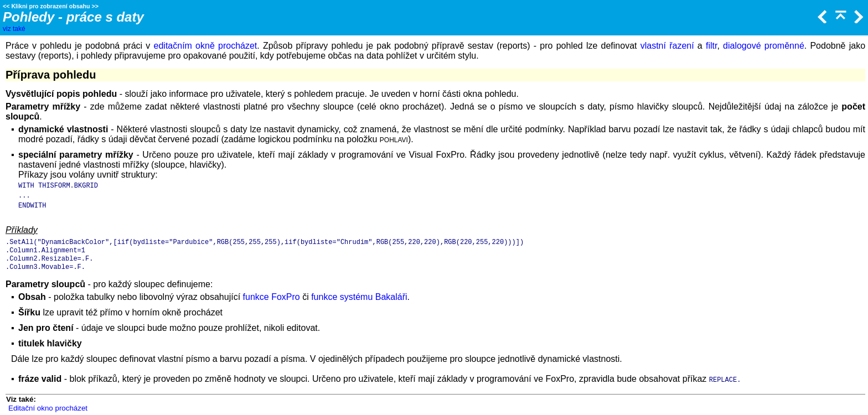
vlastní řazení (667, 46)
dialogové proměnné (764, 46)
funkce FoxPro (272, 297)
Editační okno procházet (48, 408)
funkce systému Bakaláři (359, 297)
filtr (711, 46)
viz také (14, 29)
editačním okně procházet (206, 46)
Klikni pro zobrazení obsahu (50, 6)
